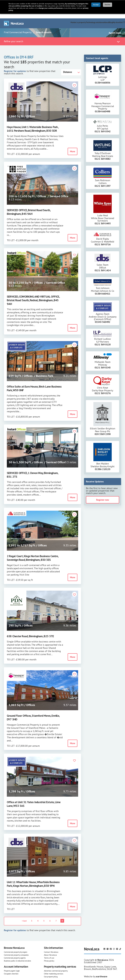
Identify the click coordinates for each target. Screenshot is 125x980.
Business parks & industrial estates (17, 956)
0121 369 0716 (103, 240)
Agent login (115, 28)
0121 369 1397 (103, 181)
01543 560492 (103, 317)
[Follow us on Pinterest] (117, 944)
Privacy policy (49, 956)
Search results (44, 28)
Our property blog (51, 972)
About (106, 18)
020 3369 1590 (103, 429)
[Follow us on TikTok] (120, 944)
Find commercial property (60, 18)
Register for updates (15, 66)
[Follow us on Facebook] (111, 944)
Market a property (78, 18)
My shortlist (119, 18)
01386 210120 (103, 465)
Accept (96, 5)
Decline (107, 5)
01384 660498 (103, 107)
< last (24, 916)
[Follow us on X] (108, 944)
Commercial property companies (16, 950)
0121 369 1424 (103, 266)
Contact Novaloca (51, 947)
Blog (111, 18)
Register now (103, 495)
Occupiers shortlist (11, 969)
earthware (102, 972)
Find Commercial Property (18, 28)
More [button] (73, 147)
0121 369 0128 (103, 340)
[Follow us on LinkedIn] (104, 944)
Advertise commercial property (56, 966)
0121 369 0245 (103, 363)
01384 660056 (103, 78)
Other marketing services (54, 969)
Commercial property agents (15, 953)
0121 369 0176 (103, 389)
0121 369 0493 (103, 219)
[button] (74, 81)
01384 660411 (103, 289)
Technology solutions (95, 18)
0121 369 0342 (103, 127)
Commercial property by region (16, 947)
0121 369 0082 (103, 154)
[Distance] (71, 68)
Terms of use (49, 953)
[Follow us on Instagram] (114, 944)
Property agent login (12, 966)
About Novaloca (50, 950)
